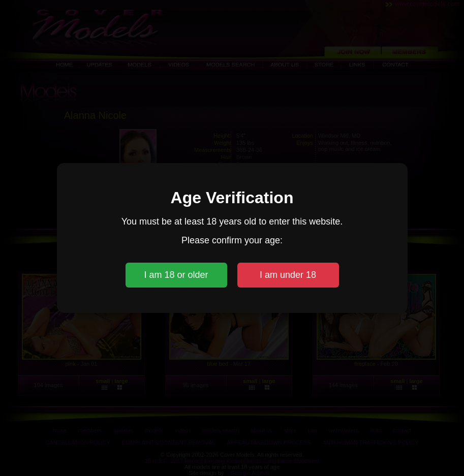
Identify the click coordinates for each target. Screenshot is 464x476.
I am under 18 (288, 275)
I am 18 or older (176, 275)
